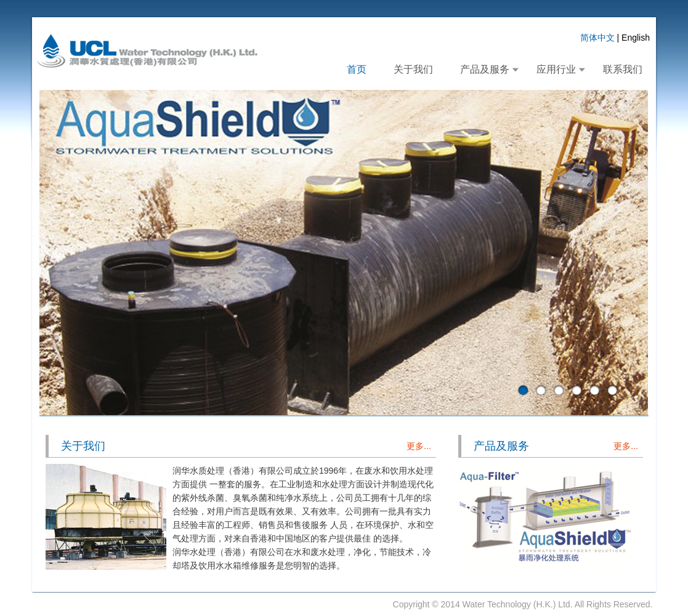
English (636, 38)
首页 (357, 69)
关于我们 (413, 69)
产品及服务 (485, 69)
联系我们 (623, 69)
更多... (419, 446)
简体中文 (597, 38)
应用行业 (556, 69)
